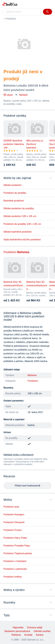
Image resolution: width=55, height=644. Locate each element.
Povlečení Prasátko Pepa (17, 546)
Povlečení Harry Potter (15, 538)
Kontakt (28, 635)
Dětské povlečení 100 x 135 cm (20, 216)
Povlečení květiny (13, 577)
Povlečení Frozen (13, 530)
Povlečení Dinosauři (14, 522)
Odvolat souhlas (42, 631)
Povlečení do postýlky (15, 193)
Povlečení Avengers (14, 515)
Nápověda (18, 627)
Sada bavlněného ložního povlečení (22, 240)
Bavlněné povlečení (14, 201)
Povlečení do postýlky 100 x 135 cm (22, 224)
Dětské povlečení (13, 185)
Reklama (16, 635)
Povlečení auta (11, 507)
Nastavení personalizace (17, 631)
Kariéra (40, 635)
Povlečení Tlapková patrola (18, 553)
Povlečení (11, 19)
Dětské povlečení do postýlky (19, 208)
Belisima (32, 375)
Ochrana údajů (35, 627)
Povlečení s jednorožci (15, 569)
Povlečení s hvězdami (15, 561)
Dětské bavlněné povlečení (18, 232)
